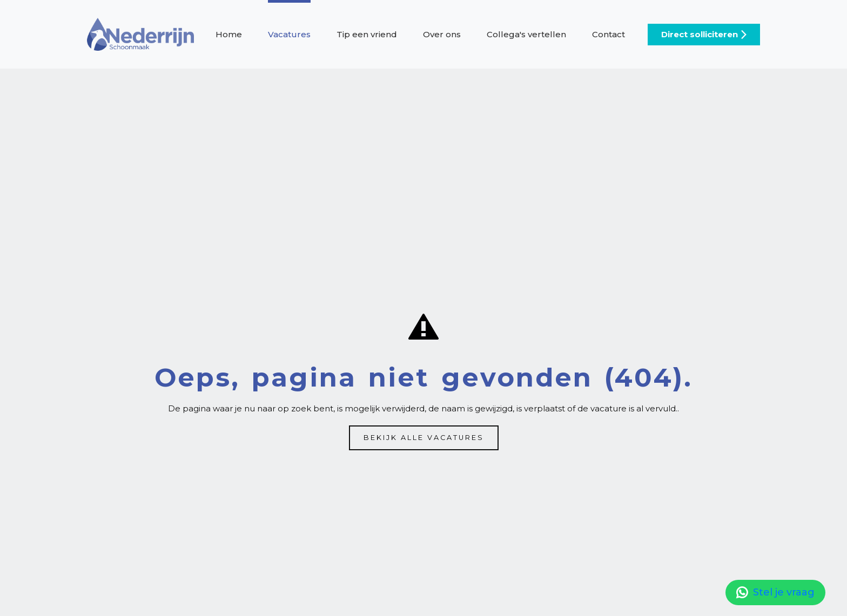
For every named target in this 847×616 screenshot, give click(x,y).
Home (229, 34)
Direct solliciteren (700, 34)
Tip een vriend (367, 34)
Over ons (442, 34)
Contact (609, 34)
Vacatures (289, 34)
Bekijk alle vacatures (424, 438)
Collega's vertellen (526, 34)
